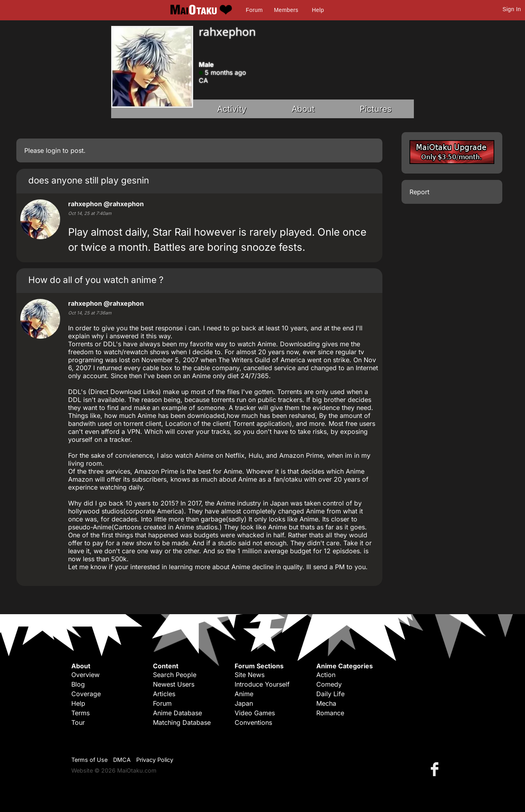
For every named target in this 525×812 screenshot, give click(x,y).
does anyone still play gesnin (89, 180)
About (303, 109)
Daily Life (330, 694)
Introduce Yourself (262, 684)
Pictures (376, 109)
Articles (164, 694)
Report (419, 192)
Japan (244, 703)
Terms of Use (89, 760)
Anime (244, 694)
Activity (232, 109)
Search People (175, 675)
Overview (85, 675)
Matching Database (182, 722)
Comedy (329, 684)
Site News (250, 675)
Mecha (326, 703)
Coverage (86, 694)
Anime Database (177, 713)
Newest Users (174, 684)
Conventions (253, 722)
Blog (78, 684)
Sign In (512, 9)
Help (318, 10)
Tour (78, 722)
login (53, 150)
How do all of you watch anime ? (96, 280)
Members (286, 10)
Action (326, 675)
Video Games (255, 713)
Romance (330, 713)
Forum (254, 10)
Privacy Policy (155, 760)
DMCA (122, 760)
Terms (80, 713)
